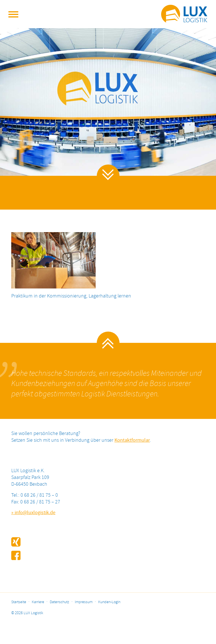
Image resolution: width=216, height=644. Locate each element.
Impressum (84, 602)
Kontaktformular (132, 440)
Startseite (19, 602)
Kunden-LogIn (109, 602)
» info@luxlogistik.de (33, 513)
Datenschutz (59, 602)
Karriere (38, 602)
